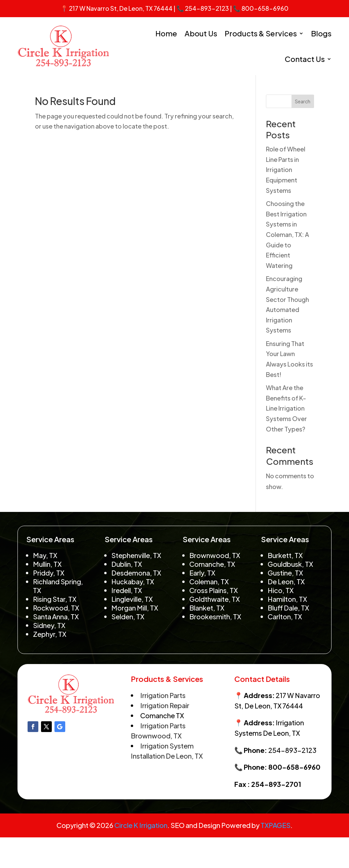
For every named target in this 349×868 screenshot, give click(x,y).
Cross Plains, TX (214, 590)
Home (166, 33)
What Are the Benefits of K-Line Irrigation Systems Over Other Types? (286, 408)
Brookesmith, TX (215, 616)
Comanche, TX (212, 564)
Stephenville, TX (136, 555)
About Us (201, 33)
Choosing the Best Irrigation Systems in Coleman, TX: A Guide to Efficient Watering (287, 234)
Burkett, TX (285, 555)
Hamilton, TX (287, 599)
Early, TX (202, 573)
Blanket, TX (207, 608)
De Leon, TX (286, 581)
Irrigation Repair (165, 705)
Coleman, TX (209, 581)
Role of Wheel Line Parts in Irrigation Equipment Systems (286, 169)
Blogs (321, 33)
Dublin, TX (127, 564)
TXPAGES (276, 825)
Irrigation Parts (163, 695)
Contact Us (305, 59)
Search (303, 101)
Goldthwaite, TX (215, 599)
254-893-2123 (207, 8)
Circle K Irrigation (141, 825)
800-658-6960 (265, 8)
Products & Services (261, 33)
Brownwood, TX (215, 555)
